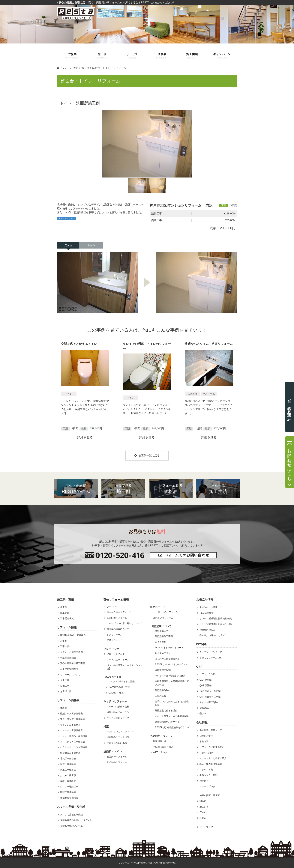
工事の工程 (160, 696)
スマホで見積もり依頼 (71, 815)
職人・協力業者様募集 (211, 764)
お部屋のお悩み (207, 630)
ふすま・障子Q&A (209, 702)
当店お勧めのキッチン (118, 712)
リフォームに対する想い (212, 747)
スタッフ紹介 (206, 753)
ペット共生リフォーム (118, 660)
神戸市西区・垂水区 (210, 795)
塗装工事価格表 (68, 764)
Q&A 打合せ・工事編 (210, 697)
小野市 (203, 818)
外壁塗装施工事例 (164, 636)
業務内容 (204, 741)
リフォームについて (70, 675)
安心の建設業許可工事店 (73, 663)
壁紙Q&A (204, 708)
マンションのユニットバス (120, 732)
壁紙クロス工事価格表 (71, 714)
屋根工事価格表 (68, 781)
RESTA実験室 (207, 613)
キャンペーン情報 (208, 607)
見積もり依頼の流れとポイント (76, 820)
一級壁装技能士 (68, 658)
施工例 (102, 56)
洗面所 (68, 245)
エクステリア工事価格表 (73, 742)
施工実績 (192, 56)
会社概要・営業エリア (211, 730)
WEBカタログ (160, 752)
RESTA (151, 863)
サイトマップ (206, 827)
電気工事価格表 (68, 759)
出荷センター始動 (208, 775)
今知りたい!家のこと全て (212, 635)
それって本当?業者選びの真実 (170, 676)
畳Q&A (203, 714)
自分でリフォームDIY (210, 658)
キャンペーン (222, 56)
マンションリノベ (66, 218)
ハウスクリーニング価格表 (74, 747)
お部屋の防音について (118, 629)
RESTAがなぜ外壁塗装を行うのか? (173, 727)
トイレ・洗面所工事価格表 (74, 736)
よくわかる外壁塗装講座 (167, 659)
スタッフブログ (207, 786)
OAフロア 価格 (116, 693)
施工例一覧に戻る (147, 455)
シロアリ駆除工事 (69, 787)
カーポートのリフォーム (165, 612)
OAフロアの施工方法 (119, 687)
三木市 (203, 812)
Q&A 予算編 (205, 685)
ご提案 (72, 56)
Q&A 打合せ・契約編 (210, 691)
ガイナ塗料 (160, 642)
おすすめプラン (163, 653)
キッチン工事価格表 (70, 725)
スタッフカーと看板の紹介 (213, 758)
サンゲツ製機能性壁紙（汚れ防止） (217, 624)
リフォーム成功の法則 (71, 652)
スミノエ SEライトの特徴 (122, 682)
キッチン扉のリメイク (118, 718)
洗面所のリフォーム (117, 757)
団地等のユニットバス (118, 737)
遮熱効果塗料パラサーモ (167, 722)
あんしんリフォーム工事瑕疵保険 (172, 716)
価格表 (162, 56)
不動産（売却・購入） (164, 747)
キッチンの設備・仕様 (118, 707)
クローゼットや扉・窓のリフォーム (125, 623)
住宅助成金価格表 (69, 798)
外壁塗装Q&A (162, 690)
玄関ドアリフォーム (163, 618)
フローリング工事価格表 (73, 719)
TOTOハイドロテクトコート (169, 648)
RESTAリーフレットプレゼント (171, 664)
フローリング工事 (116, 654)
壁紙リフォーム (115, 640)
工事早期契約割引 (69, 669)
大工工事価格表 (68, 770)
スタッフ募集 (206, 770)
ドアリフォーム (115, 635)
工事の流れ (66, 646)
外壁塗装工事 (162, 631)
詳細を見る (85, 437)
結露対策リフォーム (117, 618)
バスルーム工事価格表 (71, 730)
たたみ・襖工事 (68, 775)
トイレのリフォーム (117, 762)
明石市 (203, 801)
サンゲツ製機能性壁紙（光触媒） (216, 619)
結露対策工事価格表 (70, 753)
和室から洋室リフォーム (119, 612)
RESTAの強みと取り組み (73, 635)
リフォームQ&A (207, 674)
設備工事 (65, 686)
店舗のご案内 (206, 736)
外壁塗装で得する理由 (166, 711)
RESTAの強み (76, 488)
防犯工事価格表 (68, 792)
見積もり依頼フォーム (71, 826)
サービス (132, 56)
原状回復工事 (160, 741)
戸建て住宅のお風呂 (117, 743)
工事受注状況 (67, 619)
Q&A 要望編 (205, 680)
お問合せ (204, 781)
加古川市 (204, 807)
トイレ (91, 245)
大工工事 (65, 680)
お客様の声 (66, 691)
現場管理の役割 (163, 670)
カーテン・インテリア (211, 652)
